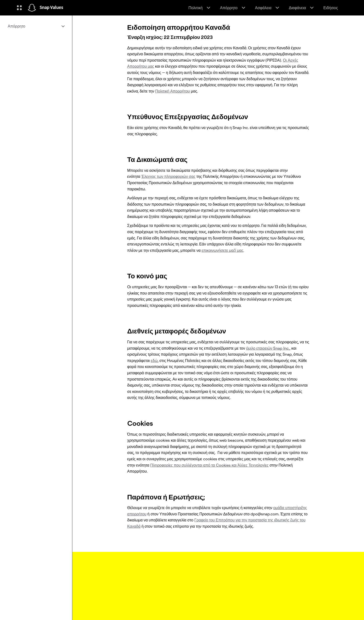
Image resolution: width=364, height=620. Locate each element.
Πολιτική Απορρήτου (172, 91)
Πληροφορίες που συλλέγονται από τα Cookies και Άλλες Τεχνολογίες (209, 465)
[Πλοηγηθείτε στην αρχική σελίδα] (32, 8)
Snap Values (51, 8)
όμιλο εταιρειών (268, 348)
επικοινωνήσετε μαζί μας (222, 250)
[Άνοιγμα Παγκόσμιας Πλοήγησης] (19, 8)
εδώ (154, 360)
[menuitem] (36, 26)
